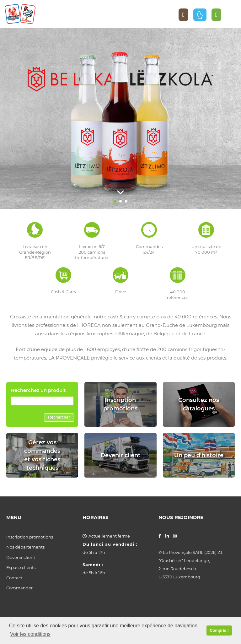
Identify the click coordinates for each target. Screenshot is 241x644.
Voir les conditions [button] (30, 634)
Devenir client (21, 557)
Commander (19, 588)
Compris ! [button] (219, 630)
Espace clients (21, 567)
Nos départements (25, 547)
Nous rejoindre (181, 517)
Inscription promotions (30, 537)
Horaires (96, 517)
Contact (14, 578)
